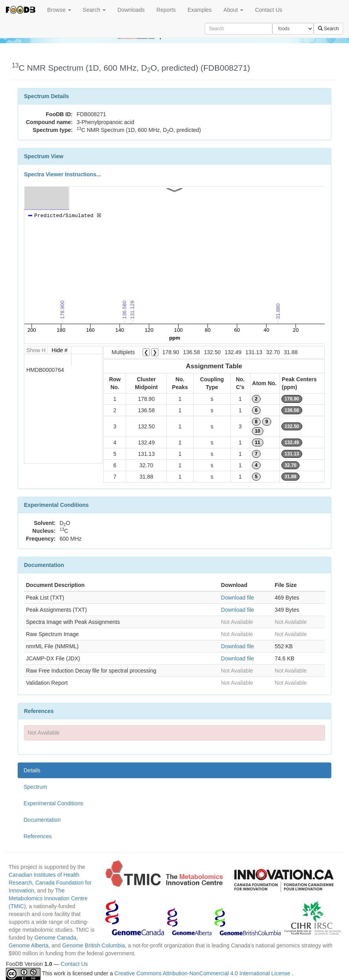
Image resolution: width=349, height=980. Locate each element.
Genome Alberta (28, 945)
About (233, 10)
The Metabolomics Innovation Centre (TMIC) (48, 898)
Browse (59, 10)
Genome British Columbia (94, 945)
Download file (237, 598)
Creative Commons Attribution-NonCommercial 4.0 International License (203, 973)
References (38, 836)
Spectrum (35, 787)
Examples (199, 10)
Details (32, 770)
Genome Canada (55, 938)
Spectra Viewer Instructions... (62, 174)
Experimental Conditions (53, 803)
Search (94, 10)
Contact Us (269, 10)
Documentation (42, 820)
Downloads (131, 10)
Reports (166, 10)
